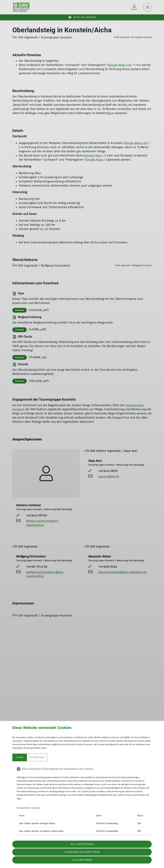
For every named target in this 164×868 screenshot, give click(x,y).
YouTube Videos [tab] (37, 757)
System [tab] (20, 757)
